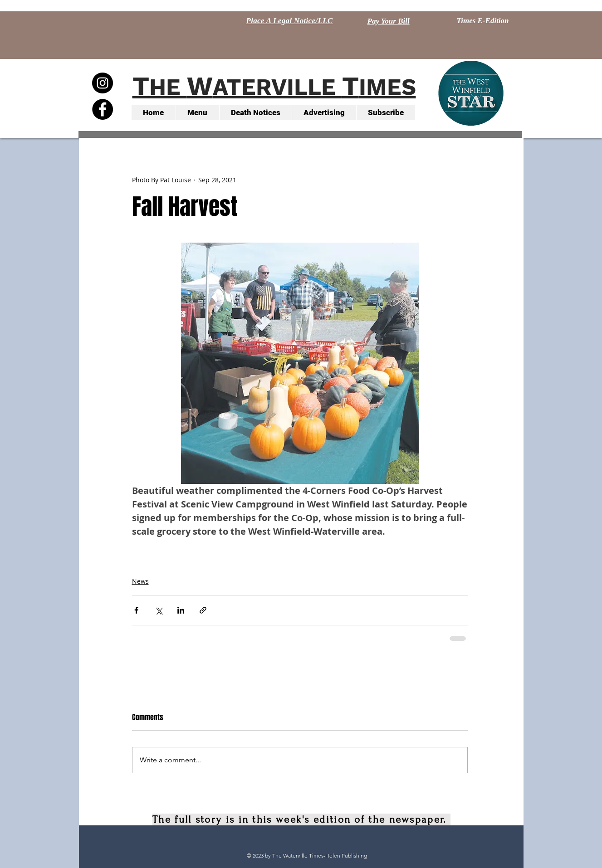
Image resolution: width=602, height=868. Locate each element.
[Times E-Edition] (483, 21)
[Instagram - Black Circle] (103, 83)
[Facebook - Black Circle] (103, 109)
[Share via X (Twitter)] (159, 610)
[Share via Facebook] (136, 610)
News (140, 581)
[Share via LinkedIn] (181, 610)
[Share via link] (203, 610)
